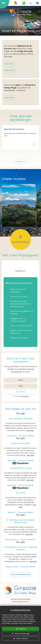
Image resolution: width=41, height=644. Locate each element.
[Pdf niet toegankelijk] (9, 64)
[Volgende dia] (23, 155)
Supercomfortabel (21, 443)
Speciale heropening (14, 129)
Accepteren (20, 629)
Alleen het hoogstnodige (20, 634)
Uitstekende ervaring (20, 468)
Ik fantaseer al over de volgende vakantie (21, 548)
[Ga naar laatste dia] (18, 155)
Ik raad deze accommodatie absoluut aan (21, 521)
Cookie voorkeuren (20, 639)
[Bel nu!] (31, 3)
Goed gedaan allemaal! (20, 418)
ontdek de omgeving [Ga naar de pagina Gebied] (20, 239)
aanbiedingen (17, 372)
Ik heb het (21, 396)
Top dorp (20, 493)
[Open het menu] (3, 3)
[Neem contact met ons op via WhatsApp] (24, 3)
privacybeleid (25, 396)
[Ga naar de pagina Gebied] (19, 205)
